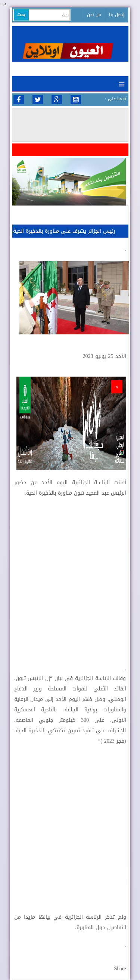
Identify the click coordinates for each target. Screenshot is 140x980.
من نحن (94, 15)
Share (120, 969)
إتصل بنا (117, 15)
